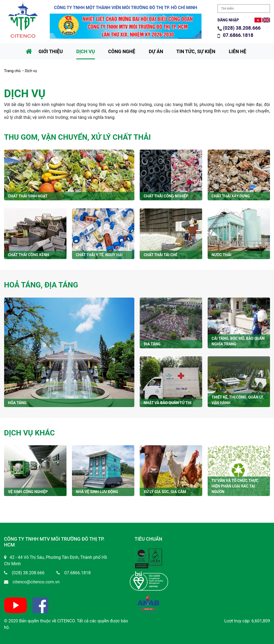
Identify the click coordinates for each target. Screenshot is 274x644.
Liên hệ (237, 51)
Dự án (156, 51)
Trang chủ (12, 71)
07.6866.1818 (239, 35)
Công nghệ (122, 51)
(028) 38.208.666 (242, 28)
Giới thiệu (51, 51)
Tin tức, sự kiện (196, 51)
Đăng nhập (228, 20)
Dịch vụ (86, 51)
